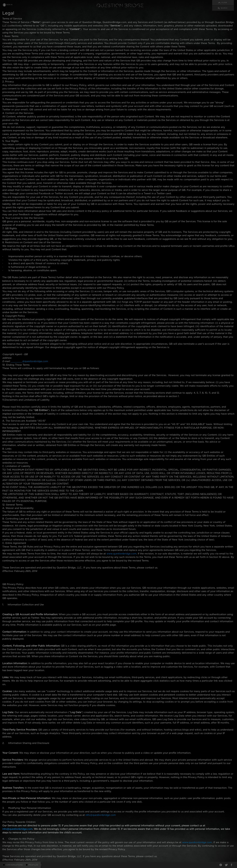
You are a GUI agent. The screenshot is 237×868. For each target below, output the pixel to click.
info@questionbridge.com (101, 815)
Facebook (232, 865)
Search (224, 8)
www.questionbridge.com (121, 554)
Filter (224, 3)
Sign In (9, 5)
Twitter (226, 865)
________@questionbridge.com (29, 361)
